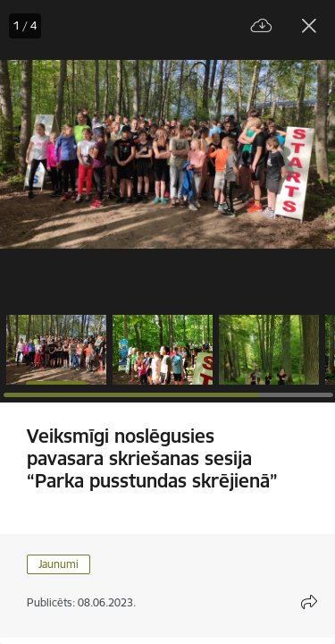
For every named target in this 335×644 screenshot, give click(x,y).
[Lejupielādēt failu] (262, 26)
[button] (56, 350)
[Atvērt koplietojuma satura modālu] (309, 602)
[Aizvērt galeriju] (309, 26)
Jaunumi (59, 564)
